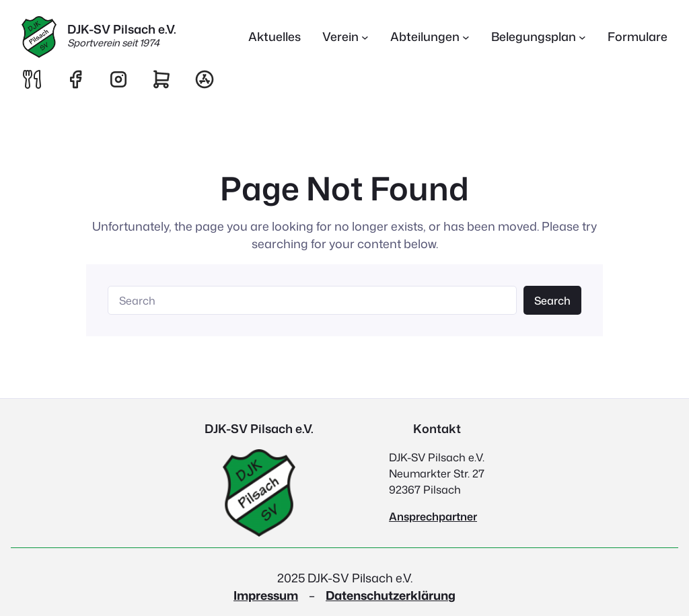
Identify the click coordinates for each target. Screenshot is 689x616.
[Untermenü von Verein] (346, 37)
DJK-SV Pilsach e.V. (122, 29)
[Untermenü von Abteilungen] (430, 37)
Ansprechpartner (433, 516)
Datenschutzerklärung (391, 595)
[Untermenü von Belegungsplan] (539, 37)
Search (552, 301)
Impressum (266, 595)
